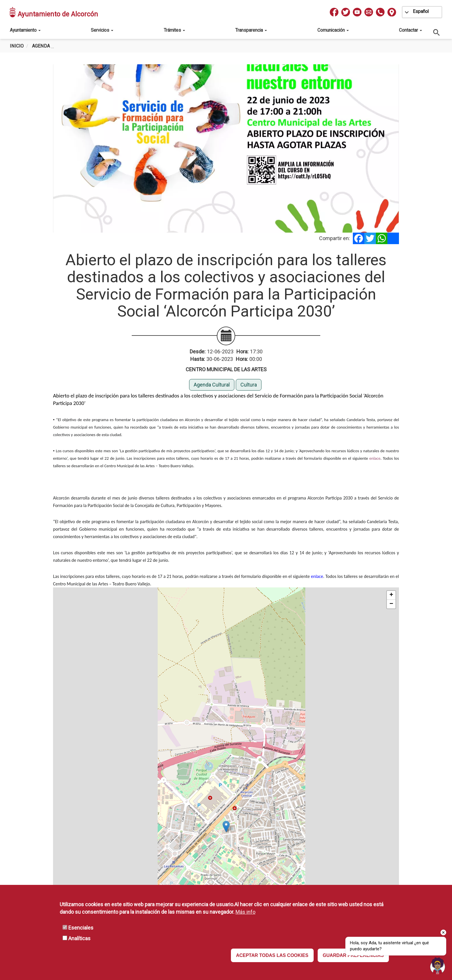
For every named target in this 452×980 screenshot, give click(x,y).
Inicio (17, 46)
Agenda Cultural (212, 385)
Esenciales (81, 928)
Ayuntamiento (25, 30)
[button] (226, 827)
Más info (245, 912)
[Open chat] (438, 966)
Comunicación (333, 30)
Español (421, 11)
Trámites (174, 30)
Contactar (410, 30)
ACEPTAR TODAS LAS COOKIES (272, 955)
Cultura (249, 385)
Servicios (102, 30)
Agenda (41, 46)
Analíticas (79, 938)
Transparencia (251, 30)
